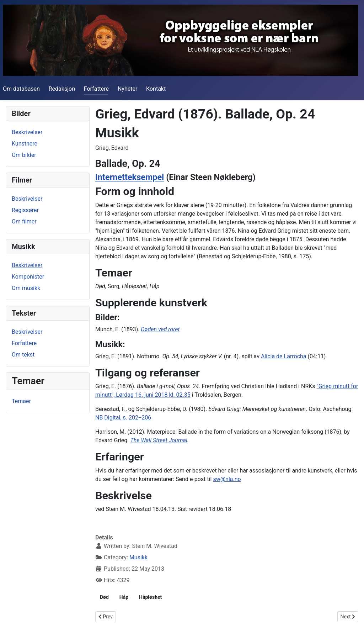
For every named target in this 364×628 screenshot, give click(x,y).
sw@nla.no (227, 479)
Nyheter (127, 89)
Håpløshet (150, 597)
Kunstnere (25, 144)
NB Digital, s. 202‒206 (123, 418)
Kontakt (156, 89)
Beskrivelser (27, 132)
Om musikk (26, 288)
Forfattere (96, 89)
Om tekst (23, 355)
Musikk (138, 557)
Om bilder (24, 155)
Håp (124, 597)
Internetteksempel (130, 177)
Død (104, 597)
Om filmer (24, 221)
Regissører (25, 210)
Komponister (28, 277)
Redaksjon (62, 89)
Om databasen (21, 89)
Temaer (21, 401)
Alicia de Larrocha (284, 356)
